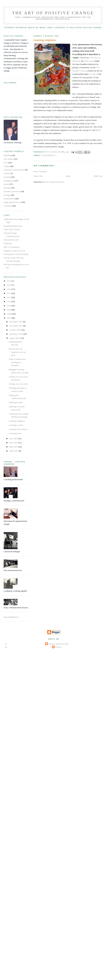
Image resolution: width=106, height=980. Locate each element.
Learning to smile (16, 425)
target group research (12, 202)
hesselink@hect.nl (11, 617)
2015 (9, 285)
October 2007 (15, 330)
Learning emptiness (17, 421)
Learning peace (15, 433)
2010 (9, 306)
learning (7, 177)
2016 (9, 281)
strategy (7, 195)
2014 (9, 289)
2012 (9, 297)
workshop (8, 206)
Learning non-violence (18, 429)
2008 (9, 314)
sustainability (49, 155)
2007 (9, 318)
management (9, 181)
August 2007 (15, 338)
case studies (9, 159)
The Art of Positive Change (53, 13)
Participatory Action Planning (16, 254)
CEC (6, 163)
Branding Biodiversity (13, 226)
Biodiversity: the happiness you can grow (17, 352)
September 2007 (16, 334)
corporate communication (14, 170)
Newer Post (38, 176)
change (7, 166)
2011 (9, 302)
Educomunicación (11, 240)
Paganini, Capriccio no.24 (14, 251)
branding (7, 155)
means (6, 184)
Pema (58, 647)
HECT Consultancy (12, 247)
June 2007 (14, 443)
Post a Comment (40, 171)
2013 (9, 293)
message (7, 188)
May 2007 (14, 447)
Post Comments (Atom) (55, 182)
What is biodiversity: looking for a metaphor (17, 362)
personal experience (12, 191)
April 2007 (14, 451)
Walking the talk (16, 402)
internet (7, 173)
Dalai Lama (89, 61)
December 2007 (16, 322)
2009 (9, 310)
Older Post (98, 176)
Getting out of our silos (18, 384)
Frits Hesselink (59, 644)
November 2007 (16, 326)
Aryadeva (93, 74)
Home (68, 176)
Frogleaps (8, 243)
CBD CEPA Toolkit (12, 229)
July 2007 (14, 439)
